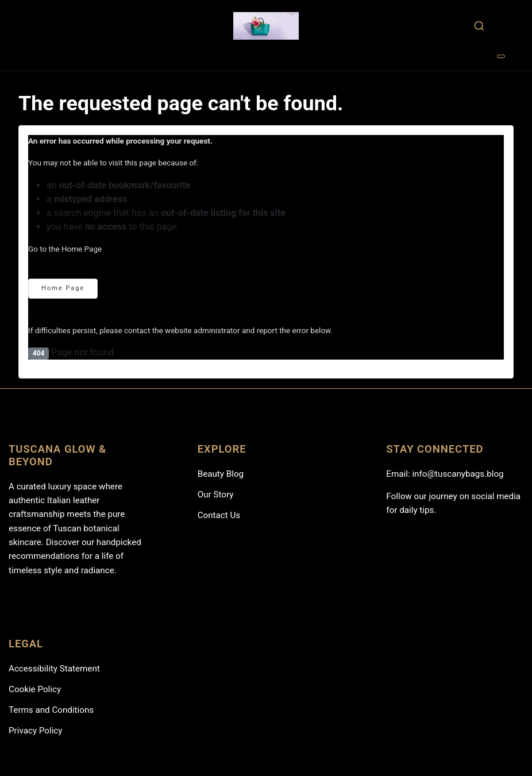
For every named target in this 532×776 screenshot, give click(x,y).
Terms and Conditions (51, 710)
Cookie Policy (35, 689)
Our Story (216, 495)
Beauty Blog (221, 474)
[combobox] (479, 26)
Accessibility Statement (54, 669)
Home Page (63, 288)
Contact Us (219, 515)
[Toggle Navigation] (501, 56)
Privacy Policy (36, 731)
